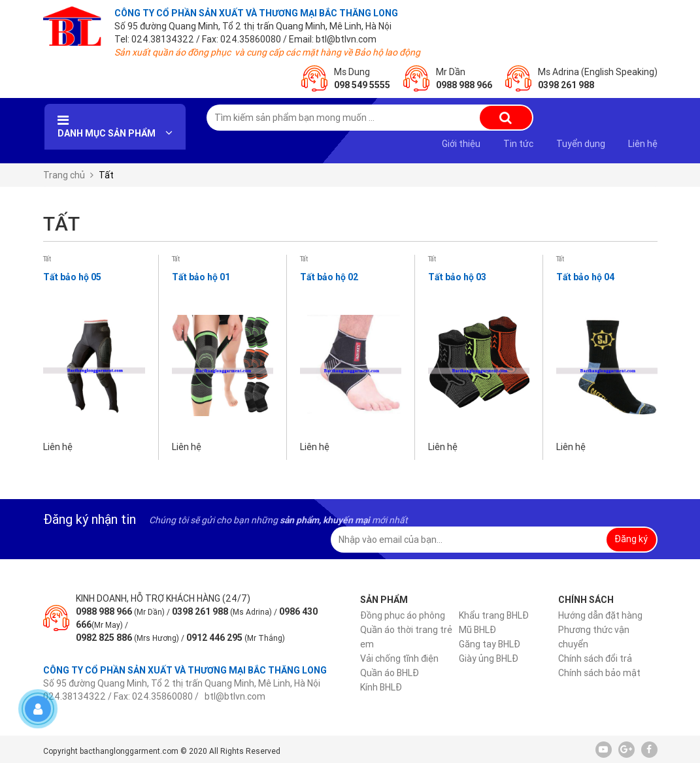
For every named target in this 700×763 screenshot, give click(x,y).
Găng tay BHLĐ (490, 644)
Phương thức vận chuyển (594, 637)
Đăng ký (631, 539)
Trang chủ (64, 175)
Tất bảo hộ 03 (457, 277)
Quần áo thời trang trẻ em (406, 637)
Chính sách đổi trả (595, 658)
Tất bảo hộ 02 (329, 277)
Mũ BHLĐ (477, 630)
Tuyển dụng (581, 144)
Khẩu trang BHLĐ (494, 615)
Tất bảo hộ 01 (201, 277)
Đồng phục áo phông (403, 615)
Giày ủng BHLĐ (489, 658)
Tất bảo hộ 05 (72, 277)
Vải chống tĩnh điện (399, 658)
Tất (47, 259)
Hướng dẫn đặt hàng (600, 615)
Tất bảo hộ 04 (585, 277)
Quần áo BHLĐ (390, 673)
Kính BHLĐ (381, 687)
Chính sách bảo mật (599, 673)
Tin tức (518, 144)
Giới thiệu (461, 144)
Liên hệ (643, 144)
